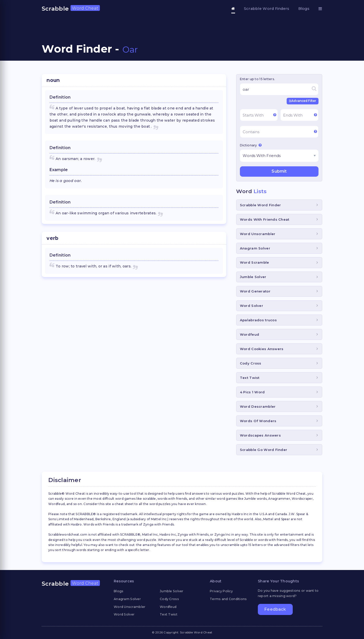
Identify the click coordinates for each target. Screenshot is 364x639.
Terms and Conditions (228, 599)
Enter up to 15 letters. (257, 79)
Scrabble (71, 9)
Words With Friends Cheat (265, 219)
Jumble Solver (253, 277)
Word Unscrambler (258, 234)
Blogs (304, 9)
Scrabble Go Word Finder (264, 449)
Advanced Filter (303, 101)
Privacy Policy (221, 591)
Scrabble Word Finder (260, 205)
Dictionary (251, 145)
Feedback (275, 610)
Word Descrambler (258, 406)
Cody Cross (251, 363)
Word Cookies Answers (262, 349)
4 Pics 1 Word (252, 392)
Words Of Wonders (258, 421)
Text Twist (250, 377)
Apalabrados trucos (258, 320)
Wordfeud (249, 334)
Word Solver (252, 305)
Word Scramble (255, 262)
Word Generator (255, 291)
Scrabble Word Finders (267, 9)
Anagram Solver (255, 248)
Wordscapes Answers (260, 435)
